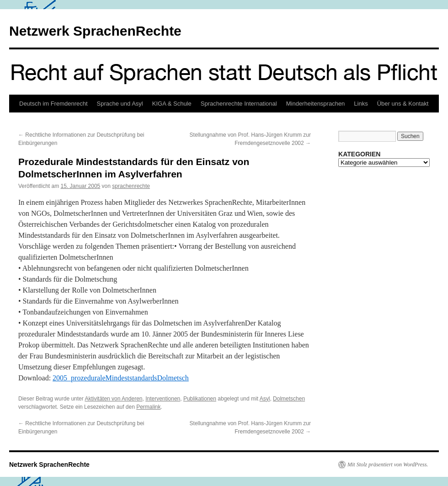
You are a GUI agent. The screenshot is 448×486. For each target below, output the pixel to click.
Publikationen (200, 399)
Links (361, 104)
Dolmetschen (289, 399)
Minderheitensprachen (316, 104)
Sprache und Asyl (120, 104)
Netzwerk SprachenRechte (95, 31)
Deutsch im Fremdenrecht (53, 104)
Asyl (265, 399)
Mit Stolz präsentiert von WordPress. (388, 465)
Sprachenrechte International (239, 104)
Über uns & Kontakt (403, 104)
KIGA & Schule (172, 104)
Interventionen (163, 399)
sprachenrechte (131, 186)
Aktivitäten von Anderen (113, 399)
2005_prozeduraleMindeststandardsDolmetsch (121, 378)
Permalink (148, 407)
